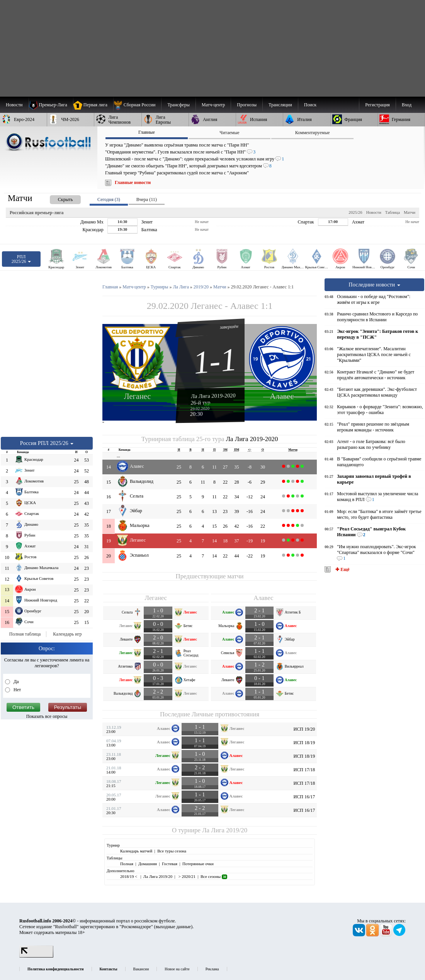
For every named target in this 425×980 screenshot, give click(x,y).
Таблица (393, 212)
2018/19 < (129, 876)
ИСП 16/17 (304, 797)
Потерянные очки (198, 864)
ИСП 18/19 (304, 743)
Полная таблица (25, 634)
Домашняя (148, 864)
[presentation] (58, 198)
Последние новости (374, 285)
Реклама (212, 969)
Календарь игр (67, 634)
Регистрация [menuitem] (377, 105)
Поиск (310, 105)
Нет (17, 690)
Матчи (410, 212)
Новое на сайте (177, 969)
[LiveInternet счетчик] (36, 956)
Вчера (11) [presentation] (147, 199)
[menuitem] (137, 105)
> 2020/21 (186, 876)
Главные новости (133, 182)
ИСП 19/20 (304, 729)
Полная (127, 864)
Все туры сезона (172, 851)
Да (16, 682)
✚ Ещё (342, 569)
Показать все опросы (47, 716)
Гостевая (170, 864)
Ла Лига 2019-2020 (213, 395)
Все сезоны (214, 876)
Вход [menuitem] (407, 105)
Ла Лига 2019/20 (225, 830)
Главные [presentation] (147, 132)
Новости (374, 212)
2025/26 (355, 212)
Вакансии (141, 969)
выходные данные (173, 927)
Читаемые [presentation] (229, 133)
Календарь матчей (136, 851)
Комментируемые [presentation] (313, 133)
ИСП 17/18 (304, 770)
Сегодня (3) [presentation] (109, 199)
